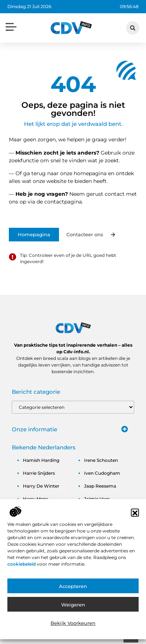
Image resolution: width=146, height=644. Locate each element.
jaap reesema (100, 486)
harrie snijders (39, 473)
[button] (135, 521)
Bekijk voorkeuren (73, 631)
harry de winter (41, 486)
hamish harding (41, 460)
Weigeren (73, 613)
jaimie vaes (97, 499)
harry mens (36, 499)
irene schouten (101, 460)
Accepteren (73, 595)
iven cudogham (102, 473)
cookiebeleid (22, 572)
